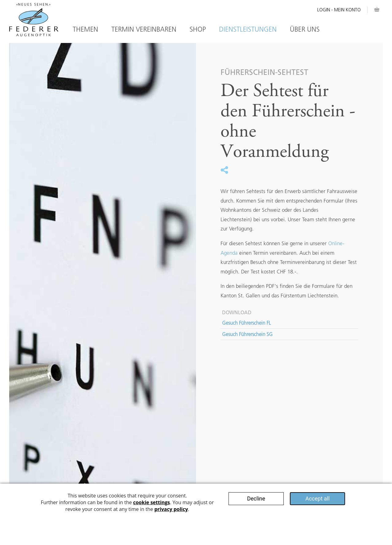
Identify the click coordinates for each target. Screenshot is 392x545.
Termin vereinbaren (144, 29)
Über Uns (305, 29)
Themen (85, 29)
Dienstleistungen (248, 29)
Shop (198, 29)
